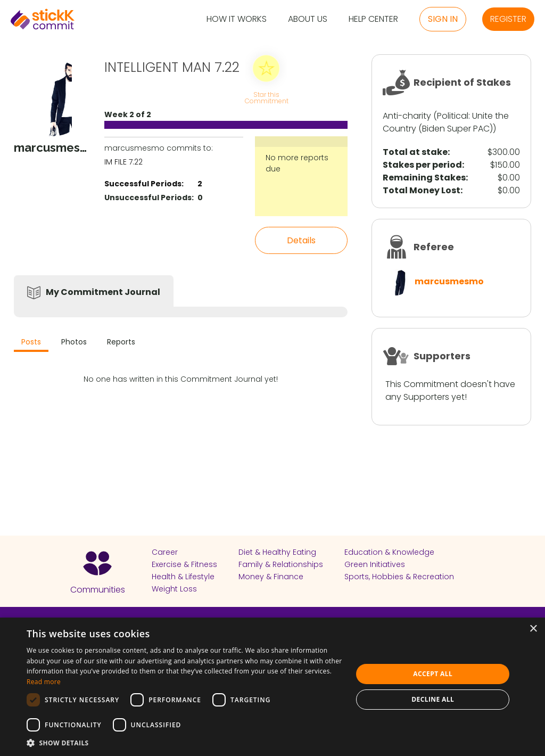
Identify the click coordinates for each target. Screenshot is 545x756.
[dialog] (272, 687)
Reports (121, 342)
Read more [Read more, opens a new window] (44, 682)
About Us (308, 19)
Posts (31, 342)
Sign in (443, 19)
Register (508, 19)
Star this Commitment (266, 97)
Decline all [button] (433, 699)
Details (301, 240)
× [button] (533, 629)
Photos (74, 342)
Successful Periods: (144, 184)
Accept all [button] (433, 674)
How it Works (237, 19)
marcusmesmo (449, 281)
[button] (185, 743)
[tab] (31, 343)
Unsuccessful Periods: (149, 198)
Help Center (373, 19)
